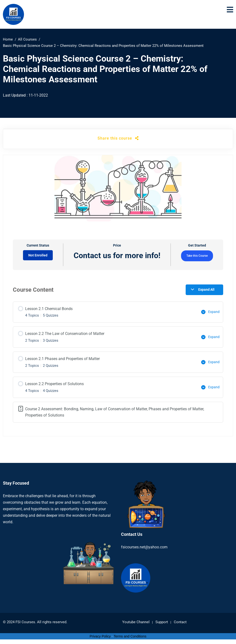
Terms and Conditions (130, 635)
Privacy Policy (100, 635)
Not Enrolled (38, 255)
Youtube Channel (136, 621)
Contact (180, 621)
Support (162, 621)
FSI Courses (25, 621)
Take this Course (197, 256)
